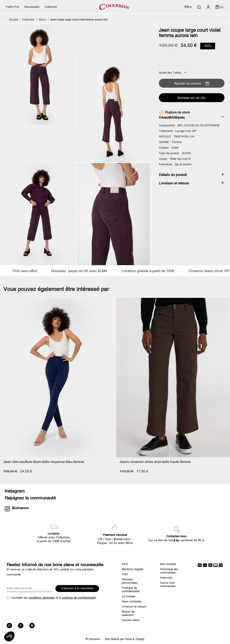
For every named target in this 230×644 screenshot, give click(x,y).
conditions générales (42, 598)
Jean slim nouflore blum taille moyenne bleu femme (44, 462)
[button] (9, 636)
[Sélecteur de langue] (188, 7)
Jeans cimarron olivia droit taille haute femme (155, 462)
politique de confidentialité (79, 598)
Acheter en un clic (192, 98)
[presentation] (40, 610)
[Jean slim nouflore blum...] (57, 378)
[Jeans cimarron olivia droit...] (173, 378)
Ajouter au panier (192, 83)
